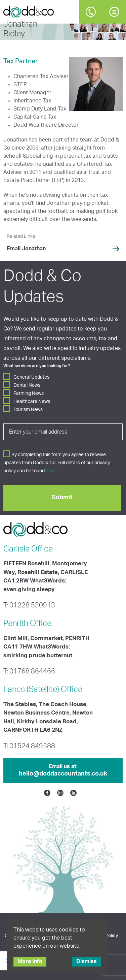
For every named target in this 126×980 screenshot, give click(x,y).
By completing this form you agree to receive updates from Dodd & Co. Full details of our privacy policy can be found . (57, 463)
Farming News (29, 393)
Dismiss (87, 961)
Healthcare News (32, 402)
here (51, 471)
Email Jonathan (26, 249)
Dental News (27, 385)
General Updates (31, 377)
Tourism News (28, 410)
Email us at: (63, 771)
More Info (30, 961)
